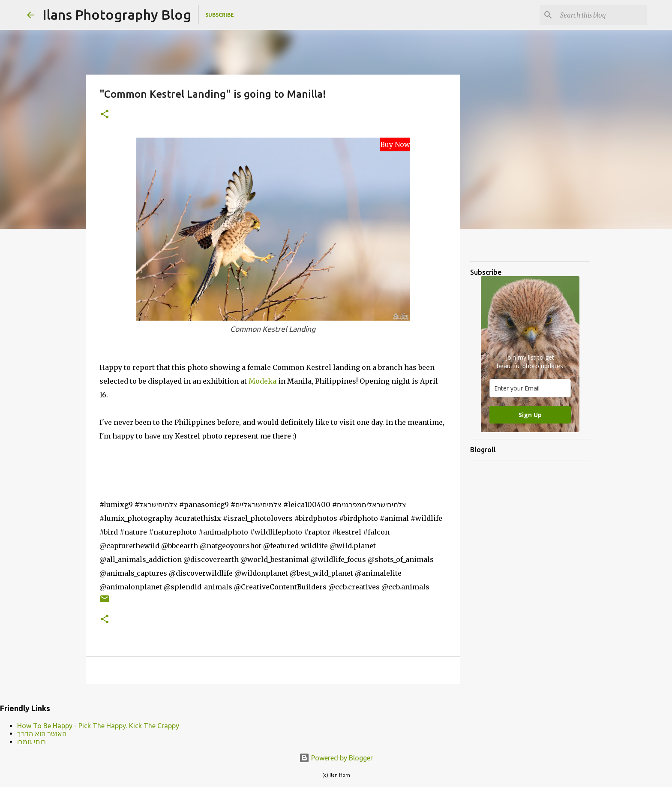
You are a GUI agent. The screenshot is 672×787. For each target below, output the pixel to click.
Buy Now (395, 144)
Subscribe (220, 15)
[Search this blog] (602, 15)
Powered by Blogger (336, 758)
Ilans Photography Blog (117, 15)
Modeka (263, 381)
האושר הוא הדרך (42, 733)
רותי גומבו (31, 742)
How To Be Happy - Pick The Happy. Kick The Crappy (98, 726)
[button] (105, 115)
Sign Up (530, 415)
